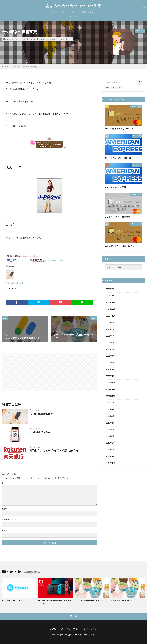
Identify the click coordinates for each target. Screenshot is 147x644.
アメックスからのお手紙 (115, 187)
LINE (47, 39)
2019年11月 (111, 390)
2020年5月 (110, 349)
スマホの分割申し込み (15, 283)
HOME (7, 67)
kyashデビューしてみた (12, 600)
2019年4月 (110, 437)
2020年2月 (110, 370)
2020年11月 (111, 309)
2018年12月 (111, 463)
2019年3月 (110, 443)
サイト (5, 530)
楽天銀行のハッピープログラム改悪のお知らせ (54, 450)
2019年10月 (111, 396)
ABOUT (55, 12)
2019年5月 (110, 430)
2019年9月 (110, 403)
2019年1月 (110, 457)
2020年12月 (111, 303)
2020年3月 (110, 363)
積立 (120, 88)
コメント (6, 483)
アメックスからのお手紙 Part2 (118, 158)
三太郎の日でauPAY (40, 432)
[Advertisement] (26, 371)
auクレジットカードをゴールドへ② (120, 129)
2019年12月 (111, 383)
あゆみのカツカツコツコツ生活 (73, 6)
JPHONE (42, 39)
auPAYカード (137, 106)
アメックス (138, 136)
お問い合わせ (88, 12)
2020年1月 (110, 376)
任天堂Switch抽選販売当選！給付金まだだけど (55, 602)
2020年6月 (110, 343)
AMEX (114, 88)
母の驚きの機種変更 (30, 67)
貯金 (107, 88)
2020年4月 (110, 356)
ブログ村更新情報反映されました (89, 600)
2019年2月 (110, 450)
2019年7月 (110, 416)
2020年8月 (110, 329)
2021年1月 (110, 296)
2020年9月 (110, 323)
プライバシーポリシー (70, 12)
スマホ (52, 39)
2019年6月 (110, 423)
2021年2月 (110, 289)
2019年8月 (110, 410)
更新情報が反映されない (121, 600)
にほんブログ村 (25, 260)
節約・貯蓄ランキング (56, 260)
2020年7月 (110, 336)
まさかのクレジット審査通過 (117, 217)
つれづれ (32, 39)
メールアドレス (9, 520)
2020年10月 (111, 316)
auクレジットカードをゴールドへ (119, 246)
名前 (4, 509)
